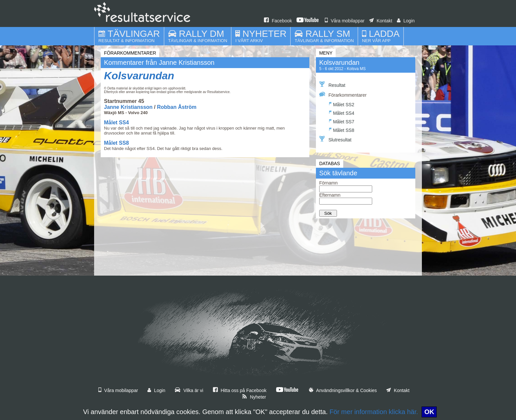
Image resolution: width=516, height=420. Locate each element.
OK (429, 412)
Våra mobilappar (345, 21)
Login (406, 21)
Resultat (332, 85)
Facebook (278, 21)
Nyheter (254, 397)
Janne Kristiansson (128, 107)
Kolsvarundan (139, 76)
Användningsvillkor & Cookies (343, 390)
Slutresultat (335, 139)
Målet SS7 (342, 121)
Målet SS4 (116, 123)
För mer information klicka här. (374, 412)
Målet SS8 (116, 143)
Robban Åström (177, 107)
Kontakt (381, 21)
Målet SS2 (342, 104)
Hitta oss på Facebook (240, 390)
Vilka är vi (189, 390)
